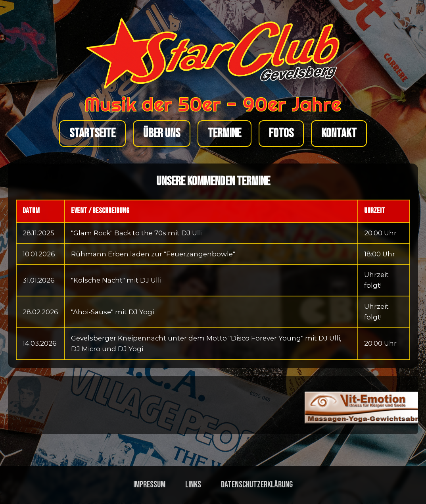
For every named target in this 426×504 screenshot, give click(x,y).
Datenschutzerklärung (257, 485)
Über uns (162, 134)
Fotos (281, 134)
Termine (225, 134)
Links (193, 485)
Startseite (92, 134)
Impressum (149, 485)
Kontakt (339, 134)
